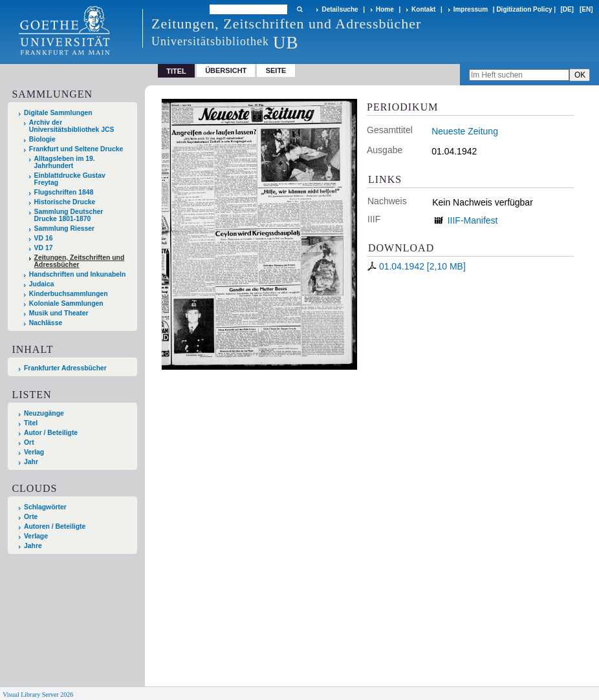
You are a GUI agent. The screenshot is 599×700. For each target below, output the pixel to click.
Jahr (31, 462)
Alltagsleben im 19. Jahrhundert (65, 162)
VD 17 (44, 248)
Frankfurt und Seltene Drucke (76, 149)
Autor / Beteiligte (51, 433)
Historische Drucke (65, 202)
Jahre (33, 546)
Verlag (34, 452)
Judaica (42, 284)
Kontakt (423, 9)
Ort (29, 442)
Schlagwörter (45, 507)
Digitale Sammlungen (58, 113)
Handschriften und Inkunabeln (78, 274)
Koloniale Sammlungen (66, 303)
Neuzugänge (44, 413)
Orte (31, 517)
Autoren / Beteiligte (55, 526)
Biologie (42, 139)
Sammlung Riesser (65, 228)
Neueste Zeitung (465, 131)
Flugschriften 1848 (64, 192)
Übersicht (226, 70)
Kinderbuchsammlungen (69, 294)
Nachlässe (46, 323)
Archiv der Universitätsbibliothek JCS (72, 126)
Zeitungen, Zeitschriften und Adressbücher (80, 261)
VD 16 (44, 238)
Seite (276, 70)
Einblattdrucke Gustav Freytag (70, 179)
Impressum (471, 9)
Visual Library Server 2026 (38, 695)
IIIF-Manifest (473, 220)
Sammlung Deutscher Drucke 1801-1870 (69, 215)
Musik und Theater (59, 313)
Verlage (36, 536)
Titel (31, 423)
